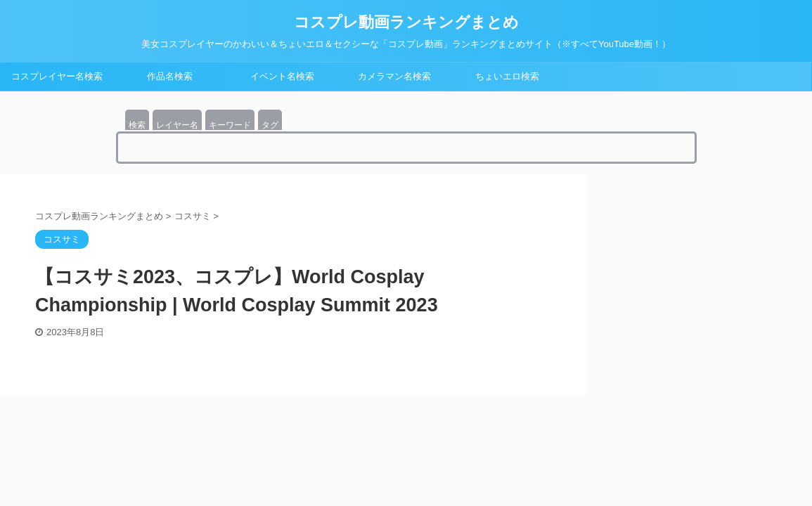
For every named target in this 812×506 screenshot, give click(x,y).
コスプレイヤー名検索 (57, 76)
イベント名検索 (282, 76)
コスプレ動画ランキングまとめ (406, 22)
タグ (270, 125)
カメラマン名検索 (394, 76)
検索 (137, 125)
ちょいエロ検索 (507, 76)
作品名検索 (170, 76)
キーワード (230, 125)
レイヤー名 (177, 125)
